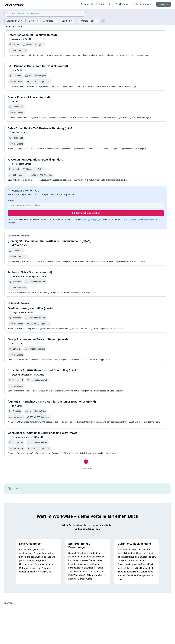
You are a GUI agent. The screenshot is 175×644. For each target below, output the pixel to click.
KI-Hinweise (13, 222)
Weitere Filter (89, 21)
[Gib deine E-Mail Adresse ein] (59, 213)
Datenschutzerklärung (130, 219)
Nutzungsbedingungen (92, 219)
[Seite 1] (76, 466)
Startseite (9, 589)
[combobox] (45, 14)
